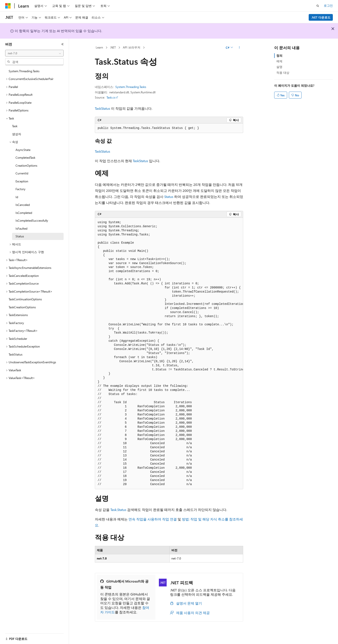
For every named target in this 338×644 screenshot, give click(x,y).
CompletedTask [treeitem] (25, 157)
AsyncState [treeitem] (23, 150)
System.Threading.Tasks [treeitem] (24, 71)
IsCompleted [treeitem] (24, 213)
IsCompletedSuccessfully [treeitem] (32, 220)
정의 (279, 56)
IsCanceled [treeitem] (23, 205)
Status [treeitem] (20, 236)
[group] (169, 353)
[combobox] (34, 53)
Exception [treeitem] (22, 181)
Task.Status (118, 510)
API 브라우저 (132, 47)
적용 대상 (283, 73)
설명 (279, 67)
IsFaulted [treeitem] (21, 228)
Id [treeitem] (17, 197)
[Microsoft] (8, 6)
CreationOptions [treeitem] (26, 165)
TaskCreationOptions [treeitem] (22, 307)
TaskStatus (102, 108)
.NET (113, 47)
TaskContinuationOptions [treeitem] (25, 299)
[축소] (63, 44)
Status (169, 197)
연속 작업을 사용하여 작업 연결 (153, 519)
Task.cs (111, 97)
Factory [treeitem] (20, 189)
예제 (279, 61)
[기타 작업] (239, 48)
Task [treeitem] (15, 126)
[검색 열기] (318, 6)
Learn (99, 47)
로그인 (328, 5)
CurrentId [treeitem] (22, 173)
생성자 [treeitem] (17, 134)
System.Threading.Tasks (131, 87)
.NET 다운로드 (321, 17)
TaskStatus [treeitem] (16, 354)
